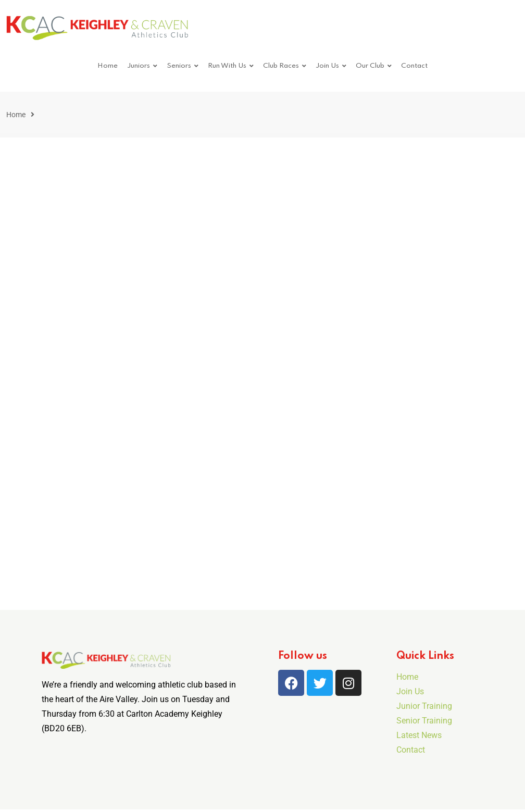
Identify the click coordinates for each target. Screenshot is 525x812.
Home (108, 66)
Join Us (327, 66)
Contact (414, 66)
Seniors (179, 66)
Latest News (419, 735)
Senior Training (424, 721)
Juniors (139, 66)
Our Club (370, 66)
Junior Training (424, 706)
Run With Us (227, 66)
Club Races (281, 66)
